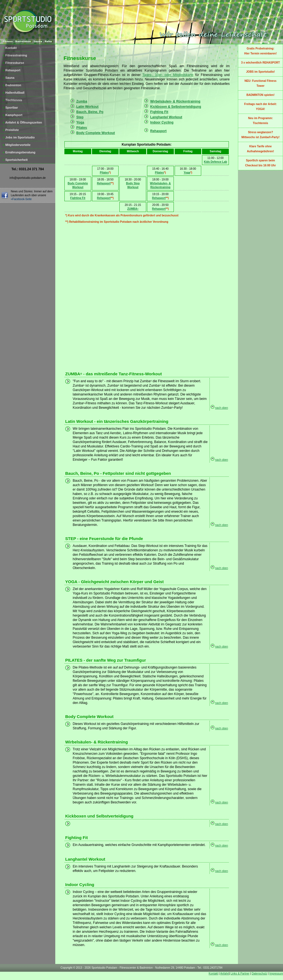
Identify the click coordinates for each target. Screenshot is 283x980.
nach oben (222, 408)
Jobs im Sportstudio (19, 137)
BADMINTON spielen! (261, 95)
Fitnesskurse (13, 63)
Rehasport (12, 70)
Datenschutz (260, 974)
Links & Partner (240, 974)
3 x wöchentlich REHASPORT (260, 63)
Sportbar (10, 108)
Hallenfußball (14, 93)
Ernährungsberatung (19, 152)
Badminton (12, 85)
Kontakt (10, 48)
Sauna (9, 78)
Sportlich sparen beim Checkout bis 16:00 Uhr (260, 163)
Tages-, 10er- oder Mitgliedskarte (168, 75)
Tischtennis (12, 100)
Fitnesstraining (15, 55)
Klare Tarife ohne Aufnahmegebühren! (261, 149)
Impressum (276, 974)
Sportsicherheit (15, 160)
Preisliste (11, 130)
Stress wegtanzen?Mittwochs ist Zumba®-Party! (261, 135)
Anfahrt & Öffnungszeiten (22, 122)
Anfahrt (225, 974)
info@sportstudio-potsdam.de (28, 178)
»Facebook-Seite (21, 199)
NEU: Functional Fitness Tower (261, 83)
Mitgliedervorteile (17, 145)
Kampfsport (13, 115)
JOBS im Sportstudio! (261, 72)
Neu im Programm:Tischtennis (260, 121)
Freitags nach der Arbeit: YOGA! (261, 107)
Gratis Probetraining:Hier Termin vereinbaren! (261, 51)
